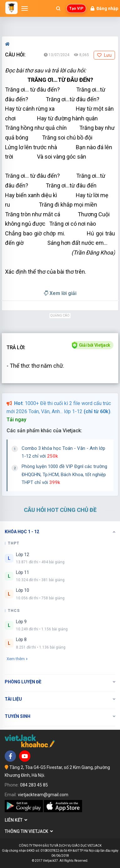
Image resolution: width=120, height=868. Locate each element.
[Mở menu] (25, 8)
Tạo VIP (76, 8)
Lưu (104, 55)
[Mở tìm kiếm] (58, 8)
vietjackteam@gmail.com (43, 795)
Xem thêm (17, 659)
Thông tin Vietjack (29, 831)
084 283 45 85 (34, 785)
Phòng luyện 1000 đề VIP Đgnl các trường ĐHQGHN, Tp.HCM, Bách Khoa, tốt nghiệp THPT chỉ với (64, 474)
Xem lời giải (60, 293)
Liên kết (16, 820)
